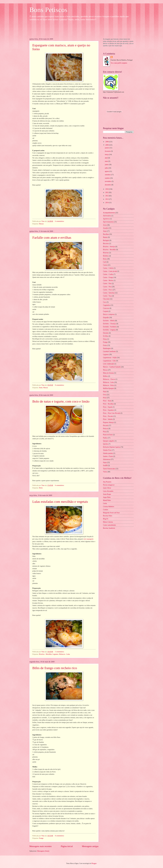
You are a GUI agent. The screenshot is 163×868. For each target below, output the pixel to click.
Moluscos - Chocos (109, 379)
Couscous (106, 308)
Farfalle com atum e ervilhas (52, 237)
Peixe (105, 398)
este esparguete (89, 539)
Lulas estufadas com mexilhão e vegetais (60, 502)
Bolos (41, 488)
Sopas (105, 462)
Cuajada (106, 311)
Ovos (105, 395)
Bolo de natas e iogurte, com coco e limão (61, 401)
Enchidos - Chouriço (109, 324)
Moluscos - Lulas (65, 654)
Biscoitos (106, 244)
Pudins (105, 438)
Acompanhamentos (109, 213)
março (107, 154)
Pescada (105, 425)
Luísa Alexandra (108, 491)
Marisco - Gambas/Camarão (112, 367)
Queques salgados (109, 441)
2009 (107, 145)
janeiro (107, 148)
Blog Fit (106, 519)
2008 (107, 142)
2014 (107, 203)
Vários (105, 472)
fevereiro (108, 151)
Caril (105, 262)
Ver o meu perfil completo (119, 63)
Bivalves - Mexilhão (45, 654)
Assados (106, 228)
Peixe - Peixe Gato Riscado (112, 413)
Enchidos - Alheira (109, 321)
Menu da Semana (108, 373)
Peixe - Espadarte (108, 410)
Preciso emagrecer (109, 485)
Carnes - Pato (107, 284)
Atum (41, 388)
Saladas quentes (108, 453)
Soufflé (105, 466)
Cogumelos (107, 305)
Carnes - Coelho (108, 274)
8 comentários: (60, 385)
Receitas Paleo (108, 516)
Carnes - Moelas (108, 280)
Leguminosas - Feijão (110, 358)
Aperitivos (106, 219)
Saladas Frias (107, 450)
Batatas (105, 237)
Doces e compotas (109, 314)
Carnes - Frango (108, 277)
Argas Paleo (107, 497)
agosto (107, 171)
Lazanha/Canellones (109, 351)
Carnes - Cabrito (108, 268)
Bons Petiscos (48, 10)
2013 (107, 199)
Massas (41, 224)
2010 (107, 189)
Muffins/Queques (108, 388)
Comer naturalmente (109, 525)
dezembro (108, 185)
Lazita (105, 503)
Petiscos (106, 429)
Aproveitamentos (108, 222)
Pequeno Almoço (108, 422)
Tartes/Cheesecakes (109, 469)
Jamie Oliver (107, 488)
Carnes (105, 265)
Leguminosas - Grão (109, 361)
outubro (108, 178)
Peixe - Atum (107, 401)
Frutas (105, 345)
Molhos (105, 376)
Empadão (106, 318)
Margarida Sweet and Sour (111, 513)
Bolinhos (106, 256)
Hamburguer (107, 348)
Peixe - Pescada (108, 416)
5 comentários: (60, 652)
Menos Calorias (108, 522)
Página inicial (67, 846)
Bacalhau (106, 234)
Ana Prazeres (107, 482)
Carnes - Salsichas (109, 293)
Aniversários (107, 216)
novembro (108, 181)
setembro (108, 175)
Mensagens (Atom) (43, 851)
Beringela (106, 240)
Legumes (55, 654)
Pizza (105, 432)
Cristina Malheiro (109, 507)
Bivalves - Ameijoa (109, 247)
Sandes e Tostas (108, 456)
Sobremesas (107, 459)
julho (107, 168)
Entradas (106, 333)
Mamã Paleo (107, 500)
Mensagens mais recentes (41, 846)
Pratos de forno (108, 435)
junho (107, 165)
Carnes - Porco (108, 290)
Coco (105, 302)
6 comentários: (60, 221)
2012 (107, 196)
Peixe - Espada (108, 407)
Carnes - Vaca (107, 296)
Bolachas (106, 253)
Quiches (106, 444)
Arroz (105, 225)
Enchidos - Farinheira (110, 327)
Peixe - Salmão (108, 419)
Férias (105, 339)
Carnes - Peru (107, 287)
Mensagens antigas (90, 846)
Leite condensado (108, 364)
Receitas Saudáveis (109, 528)
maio (107, 161)
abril (107, 158)
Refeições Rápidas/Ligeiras (112, 447)
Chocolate (106, 299)
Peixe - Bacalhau (108, 404)
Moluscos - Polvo (108, 385)
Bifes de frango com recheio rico (55, 668)
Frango (41, 838)
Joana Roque (107, 494)
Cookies (106, 510)
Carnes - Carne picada (110, 271)
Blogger (94, 863)
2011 (107, 192)
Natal (105, 392)
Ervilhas (106, 336)
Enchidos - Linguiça (109, 330)
